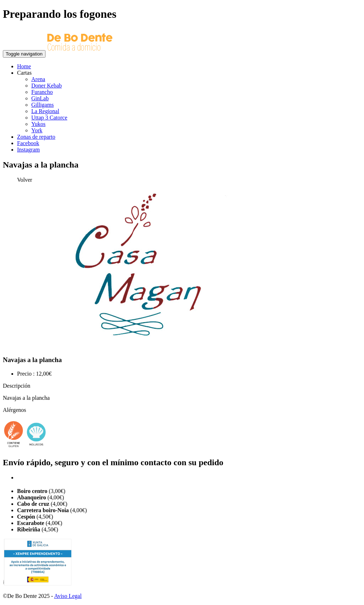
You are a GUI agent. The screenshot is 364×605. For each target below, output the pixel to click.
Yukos (38, 124)
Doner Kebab (47, 86)
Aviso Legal (68, 596)
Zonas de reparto (36, 137)
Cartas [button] (24, 73)
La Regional (45, 111)
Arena (38, 79)
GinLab (40, 98)
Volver (25, 180)
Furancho (42, 92)
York (37, 130)
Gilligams (42, 105)
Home (24, 66)
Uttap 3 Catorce (49, 118)
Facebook (28, 143)
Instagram (28, 150)
